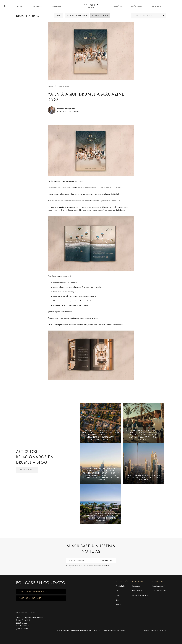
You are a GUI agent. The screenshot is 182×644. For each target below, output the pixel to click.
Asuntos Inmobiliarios (77, 16)
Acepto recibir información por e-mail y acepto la (89, 567)
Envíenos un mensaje (30, 598)
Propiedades (37, 6)
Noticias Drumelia (100, 16)
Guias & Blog (137, 6)
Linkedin (146, 630)
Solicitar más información (33, 592)
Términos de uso (85, 630)
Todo (59, 16)
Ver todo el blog (27, 470)
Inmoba (122, 630)
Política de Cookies (100, 630)
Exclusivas (136, 586)
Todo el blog (63, 86)
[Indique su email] (81, 560)
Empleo (119, 605)
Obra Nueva (137, 591)
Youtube (163, 630)
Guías (118, 591)
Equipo (118, 595)
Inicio (20, 6)
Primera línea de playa (141, 595)
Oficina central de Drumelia (26, 613)
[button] (5, 6)
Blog (118, 600)
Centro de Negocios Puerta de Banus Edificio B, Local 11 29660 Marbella (30, 620)
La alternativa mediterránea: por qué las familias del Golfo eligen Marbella (144, 477)
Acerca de (117, 6)
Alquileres (56, 6)
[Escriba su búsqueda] (146, 16)
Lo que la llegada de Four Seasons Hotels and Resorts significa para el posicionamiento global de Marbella (101, 517)
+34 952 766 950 (159, 591)
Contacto (157, 6)
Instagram (155, 630)
